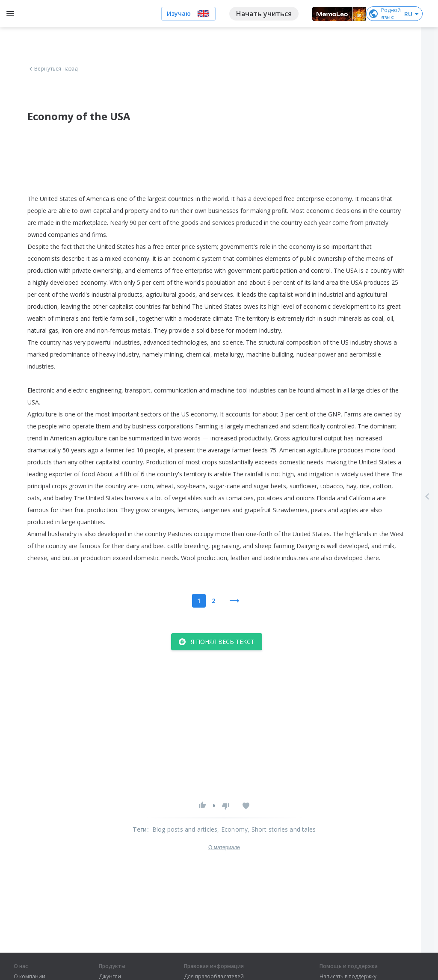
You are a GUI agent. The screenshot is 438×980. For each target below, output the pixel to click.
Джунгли (110, 977)
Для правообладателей (214, 977)
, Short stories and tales (282, 829)
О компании (30, 977)
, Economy (232, 829)
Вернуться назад (53, 69)
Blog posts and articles (185, 829)
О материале (224, 847)
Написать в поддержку (348, 977)
